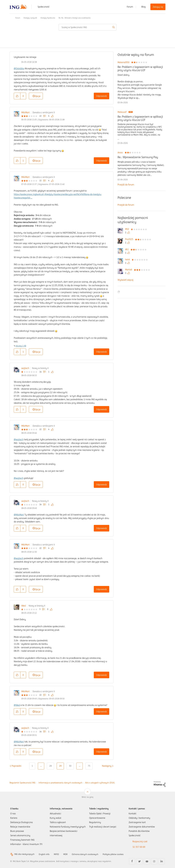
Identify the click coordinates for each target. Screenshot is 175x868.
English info (45, 854)
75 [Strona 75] (89, 766)
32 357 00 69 (139, 847)
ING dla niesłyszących (25, 854)
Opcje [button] (38, 96)
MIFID (58, 854)
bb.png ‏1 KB (21, 346)
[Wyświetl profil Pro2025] (130, 239)
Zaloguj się (158, 7)
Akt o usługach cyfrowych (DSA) (100, 783)
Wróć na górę (87, 797)
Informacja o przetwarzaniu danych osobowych (60, 783)
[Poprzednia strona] (16, 766)
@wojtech (19, 439)
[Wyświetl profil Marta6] (129, 270)
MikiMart (25, 112)
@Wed (17, 705)
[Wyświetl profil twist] (128, 259)
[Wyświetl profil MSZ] (128, 229)
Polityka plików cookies (117, 854)
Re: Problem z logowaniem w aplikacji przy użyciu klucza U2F (140, 69)
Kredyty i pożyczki (30, 18)
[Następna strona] (107, 766)
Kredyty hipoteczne (48, 18)
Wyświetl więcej (126, 280)
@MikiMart (19, 515)
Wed (24, 606)
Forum (130, 7)
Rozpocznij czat (140, 841)
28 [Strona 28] (50, 766)
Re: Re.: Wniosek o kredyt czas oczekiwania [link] (75, 18)
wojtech (25, 368)
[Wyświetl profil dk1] (128, 249)
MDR (67, 854)
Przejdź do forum (126, 185)
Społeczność (44, 7)
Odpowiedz (102, 96)
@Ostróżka (19, 68)
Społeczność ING (11, 18)
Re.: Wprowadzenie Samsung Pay (138, 157)
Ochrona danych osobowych (87, 854)
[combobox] (87, 27)
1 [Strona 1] (32, 766)
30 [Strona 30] (70, 766)
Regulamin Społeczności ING (22, 783)
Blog (143, 7)
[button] (17, 96)
